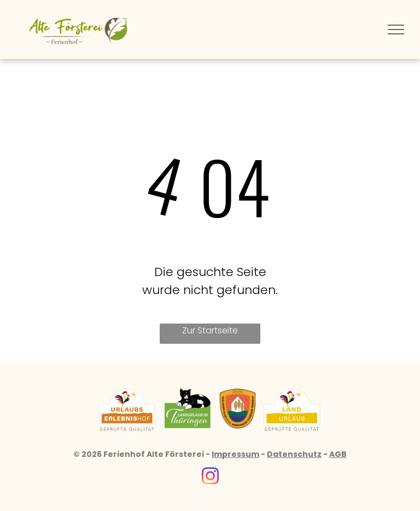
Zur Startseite (210, 330)
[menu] (396, 30)
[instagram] (210, 478)
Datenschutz (294, 454)
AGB (338, 454)
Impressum (235, 454)
